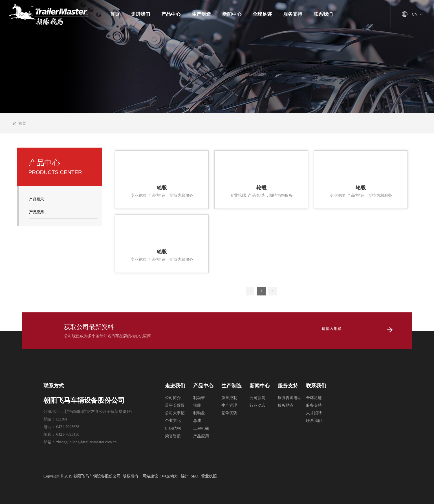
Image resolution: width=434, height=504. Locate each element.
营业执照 (209, 476)
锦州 (185, 476)
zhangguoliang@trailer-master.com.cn (86, 442)
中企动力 (170, 476)
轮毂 (162, 188)
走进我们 (175, 386)
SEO (194, 476)
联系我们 (316, 386)
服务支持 (288, 386)
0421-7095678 (68, 427)
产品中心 (203, 386)
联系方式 (54, 386)
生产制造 (232, 386)
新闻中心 (260, 386)
